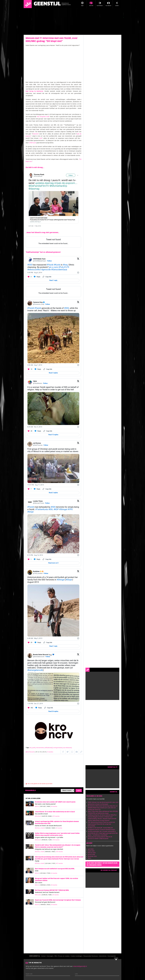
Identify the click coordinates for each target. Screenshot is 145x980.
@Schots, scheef (40, 828)
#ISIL (51, 509)
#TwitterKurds (42, 509)
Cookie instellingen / (77, 956)
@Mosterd (38, 840)
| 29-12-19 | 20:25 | (44, 752)
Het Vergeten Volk (43, 117)
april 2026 (91, 849)
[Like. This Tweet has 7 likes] (29, 489)
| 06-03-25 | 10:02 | (54, 852)
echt (41, 138)
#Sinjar (31, 512)
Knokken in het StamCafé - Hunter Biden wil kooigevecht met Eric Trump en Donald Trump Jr (101, 829)
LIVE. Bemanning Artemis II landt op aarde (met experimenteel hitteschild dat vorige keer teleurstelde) (101, 824)
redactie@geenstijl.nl (80, 966)
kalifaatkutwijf (49, 748)
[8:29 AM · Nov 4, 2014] (35, 427)
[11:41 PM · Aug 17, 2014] (36, 485)
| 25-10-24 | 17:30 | (48, 873)
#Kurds (57, 265)
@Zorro (37, 806)
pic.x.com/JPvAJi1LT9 (59, 267)
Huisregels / (51, 956)
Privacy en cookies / (64, 956)
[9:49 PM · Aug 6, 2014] (35, 273)
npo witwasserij (67, 748)
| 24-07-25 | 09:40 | (50, 816)
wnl (31, 748)
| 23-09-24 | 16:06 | (50, 895)
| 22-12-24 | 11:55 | (54, 863)
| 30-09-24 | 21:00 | (48, 885)
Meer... (90, 858)
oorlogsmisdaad (58, 748)
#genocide (46, 270)
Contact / (44, 956)
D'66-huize (33, 143)
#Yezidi (50, 265)
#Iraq (65, 265)
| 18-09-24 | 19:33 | (48, 905)
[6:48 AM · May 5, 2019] (35, 638)
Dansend (36, 134)
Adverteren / (103, 956)
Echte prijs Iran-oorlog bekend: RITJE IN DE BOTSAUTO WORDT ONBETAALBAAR (100, 838)
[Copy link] (47, 277)
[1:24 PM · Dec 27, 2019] (35, 704)
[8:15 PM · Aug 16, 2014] (35, 555)
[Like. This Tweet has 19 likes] (30, 369)
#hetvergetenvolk (35, 670)
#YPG (70, 509)
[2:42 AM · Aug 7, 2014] (35, 365)
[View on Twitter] (78, 260)
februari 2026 (92, 853)
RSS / (56, 956)
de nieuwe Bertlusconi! (54, 826)
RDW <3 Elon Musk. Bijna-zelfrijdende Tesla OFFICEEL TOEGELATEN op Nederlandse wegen (103, 812)
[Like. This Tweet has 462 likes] (30, 708)
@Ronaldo (38, 895)
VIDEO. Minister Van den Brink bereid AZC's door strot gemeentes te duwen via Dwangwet (103, 803)
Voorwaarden (112, 956)
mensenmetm (40, 748)
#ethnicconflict (34, 270)
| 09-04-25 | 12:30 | (50, 840)
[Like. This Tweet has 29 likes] (30, 642)
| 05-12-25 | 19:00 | (48, 806)
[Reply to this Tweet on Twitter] (37, 277)
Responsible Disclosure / (91, 956)
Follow (49, 261)
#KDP (56, 509)
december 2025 (92, 856)
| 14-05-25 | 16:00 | (53, 828)
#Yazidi (38, 308)
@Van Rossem (30, 752)
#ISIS (30, 265)
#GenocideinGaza (59, 270)
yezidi (34, 748)
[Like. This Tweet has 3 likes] (29, 277)
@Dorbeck (38, 816)
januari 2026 (91, 854)
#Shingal (63, 509)
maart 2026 (91, 851)
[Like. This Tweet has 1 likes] (29, 559)
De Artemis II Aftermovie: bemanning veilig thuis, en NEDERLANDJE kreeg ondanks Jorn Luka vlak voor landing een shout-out (103, 808)
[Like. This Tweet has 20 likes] (30, 431)
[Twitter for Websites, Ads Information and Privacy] (78, 273)
